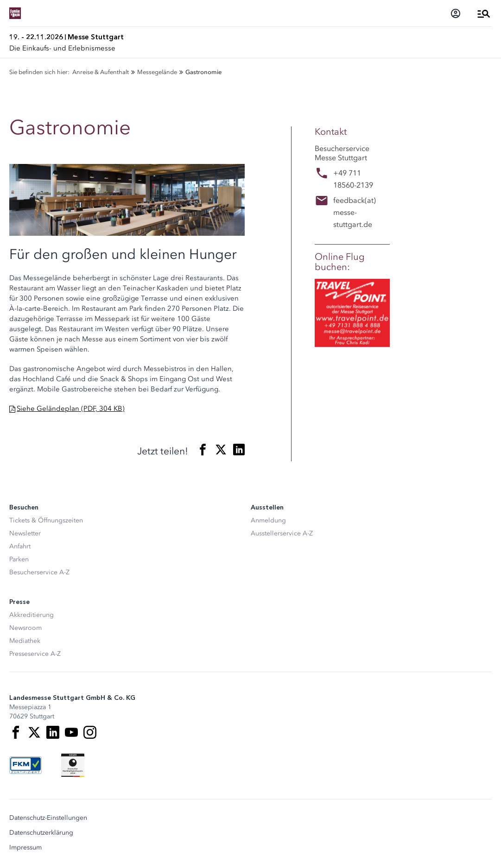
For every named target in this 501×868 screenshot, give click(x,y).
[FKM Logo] (25, 765)
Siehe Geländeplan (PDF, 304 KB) (71, 409)
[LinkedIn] (53, 732)
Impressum (25, 848)
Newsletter (25, 533)
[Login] (456, 13)
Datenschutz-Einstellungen (48, 818)
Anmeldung (268, 520)
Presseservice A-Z (35, 654)
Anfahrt (20, 546)
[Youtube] (71, 732)
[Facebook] (16, 732)
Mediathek (25, 641)
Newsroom (25, 628)
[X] (34, 732)
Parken (19, 559)
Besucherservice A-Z (39, 572)
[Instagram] (90, 732)
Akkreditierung (32, 615)
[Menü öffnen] (484, 13)
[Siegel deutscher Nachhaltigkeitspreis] (73, 765)
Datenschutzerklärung (41, 833)
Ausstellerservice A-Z (282, 533)
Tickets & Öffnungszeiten (46, 520)
